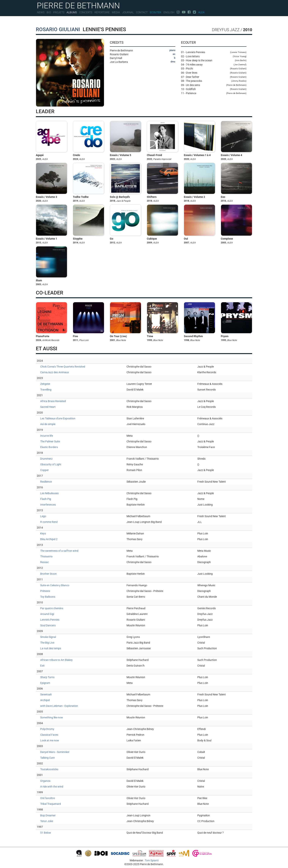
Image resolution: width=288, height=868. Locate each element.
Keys (43, 533)
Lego (43, 516)
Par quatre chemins (52, 608)
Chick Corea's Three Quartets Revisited (63, 367)
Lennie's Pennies (50, 620)
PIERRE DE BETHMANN (78, 5)
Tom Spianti (152, 860)
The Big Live (47, 643)
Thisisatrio (46, 556)
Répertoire (102, 12)
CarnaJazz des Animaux (55, 372)
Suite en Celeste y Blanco (55, 585)
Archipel (45, 700)
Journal (128, 12)
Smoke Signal (48, 637)
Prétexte (45, 591)
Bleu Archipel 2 (49, 539)
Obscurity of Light (51, 464)
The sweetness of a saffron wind (59, 551)
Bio (49, 12)
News (41, 12)
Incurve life (47, 436)
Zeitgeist (45, 384)
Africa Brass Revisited (53, 401)
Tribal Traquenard (51, 804)
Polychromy (47, 729)
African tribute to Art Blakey (56, 660)
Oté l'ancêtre (48, 798)
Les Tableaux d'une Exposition (58, 418)
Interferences (48, 505)
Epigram (45, 683)
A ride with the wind (52, 787)
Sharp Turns (47, 677)
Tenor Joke (47, 821)
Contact (142, 12)
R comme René (49, 522)
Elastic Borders (49, 447)
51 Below (46, 833)
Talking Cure (47, 758)
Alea (201, 12)
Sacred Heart (48, 407)
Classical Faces (49, 735)
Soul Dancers (48, 625)
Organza (45, 781)
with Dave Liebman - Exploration (59, 706)
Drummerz (46, 459)
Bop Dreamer (48, 815)
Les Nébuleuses (49, 493)
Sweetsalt (46, 694)
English (169, 12)
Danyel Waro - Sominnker (55, 752)
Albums (72, 12)
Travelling (46, 390)
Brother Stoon (48, 574)
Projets (59, 12)
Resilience (46, 482)
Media (116, 12)
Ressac (44, 562)
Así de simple (48, 424)
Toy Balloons (48, 597)
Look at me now (50, 740)
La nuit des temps (51, 648)
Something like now (52, 717)
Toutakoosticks (49, 769)
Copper (44, 470)
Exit (42, 666)
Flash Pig (46, 499)
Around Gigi (47, 614)
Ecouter (156, 12)
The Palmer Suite (50, 441)
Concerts (86, 12)
